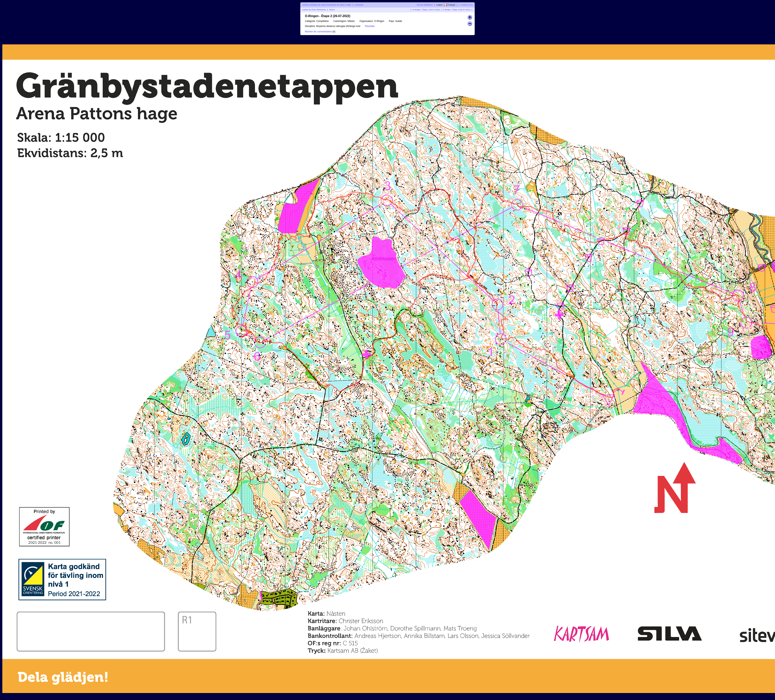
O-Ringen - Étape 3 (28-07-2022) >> (458, 10)
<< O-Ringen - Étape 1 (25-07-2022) (425, 10)
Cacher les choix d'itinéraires (314, 10)
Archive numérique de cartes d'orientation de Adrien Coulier (327, 5)
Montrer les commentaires (318, 32)
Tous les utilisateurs (425, 5)
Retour (332, 10)
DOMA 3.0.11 (467, 5)
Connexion (359, 5)
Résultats (370, 26)
